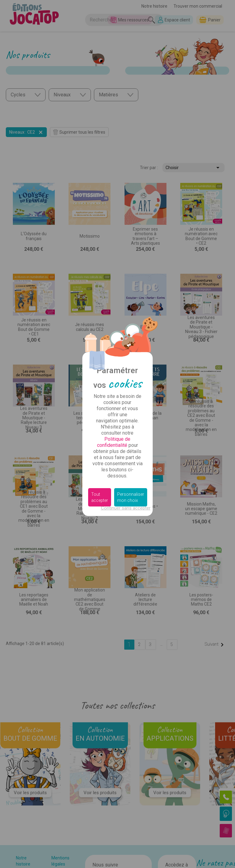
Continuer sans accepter (126, 508)
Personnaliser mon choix (131, 497)
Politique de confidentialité (114, 442)
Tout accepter (100, 497)
